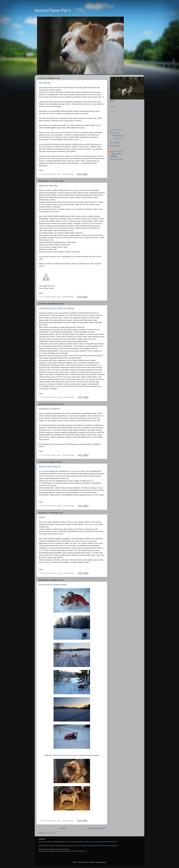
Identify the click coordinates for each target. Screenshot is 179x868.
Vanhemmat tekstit (96, 828)
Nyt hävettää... (45, 83)
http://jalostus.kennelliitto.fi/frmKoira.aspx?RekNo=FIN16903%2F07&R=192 (93, 842)
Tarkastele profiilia (116, 159)
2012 (114, 146)
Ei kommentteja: (68, 174)
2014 (114, 133)
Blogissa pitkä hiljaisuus (50, 467)
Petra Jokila (117, 154)
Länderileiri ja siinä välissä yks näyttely (56, 308)
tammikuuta (118, 136)
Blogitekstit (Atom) (49, 833)
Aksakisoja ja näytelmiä (49, 409)
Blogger (103, 862)
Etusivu (63, 828)
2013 (114, 143)
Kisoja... (42, 517)
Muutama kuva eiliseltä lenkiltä (53, 585)
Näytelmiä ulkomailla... (49, 186)
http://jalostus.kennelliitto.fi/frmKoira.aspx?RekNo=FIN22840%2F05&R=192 (94, 846)
